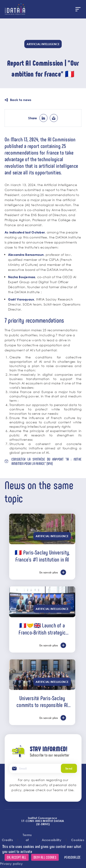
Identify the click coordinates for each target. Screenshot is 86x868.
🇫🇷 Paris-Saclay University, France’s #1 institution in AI (42, 556)
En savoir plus (49, 572)
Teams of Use (63, 790)
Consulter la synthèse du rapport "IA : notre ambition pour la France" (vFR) (46, 461)
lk (43, 118)
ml (54, 118)
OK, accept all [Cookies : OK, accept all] (17, 857)
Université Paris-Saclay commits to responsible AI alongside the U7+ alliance (42, 701)
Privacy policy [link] (11, 864)
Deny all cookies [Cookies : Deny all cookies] (45, 857)
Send (69, 768)
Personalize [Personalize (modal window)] (72, 857)
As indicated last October (25, 232)
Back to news (21, 100)
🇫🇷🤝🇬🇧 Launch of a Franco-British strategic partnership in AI (42, 629)
